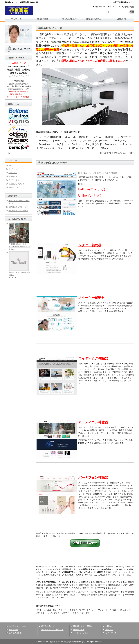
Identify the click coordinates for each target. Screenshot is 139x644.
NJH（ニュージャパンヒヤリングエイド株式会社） (100, 173)
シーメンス (13, 173)
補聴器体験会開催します (18, 207)
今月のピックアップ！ (17, 184)
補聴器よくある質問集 (83, 626)
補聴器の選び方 (48, 626)
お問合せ (109, 626)
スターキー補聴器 (91, 298)
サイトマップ (111, 633)
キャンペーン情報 (81, 633)
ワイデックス (14, 180)
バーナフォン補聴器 (93, 477)
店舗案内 (109, 630)
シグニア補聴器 (90, 245)
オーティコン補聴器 (93, 422)
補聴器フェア (79, 630)
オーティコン (14, 169)
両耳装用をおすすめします (52, 630)
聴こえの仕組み (15, 633)
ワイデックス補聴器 (93, 358)
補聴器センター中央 (17, 626)
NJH (10, 165)
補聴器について (15, 188)
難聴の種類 (13, 630)
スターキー (13, 176)
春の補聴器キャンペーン (18, 211)
